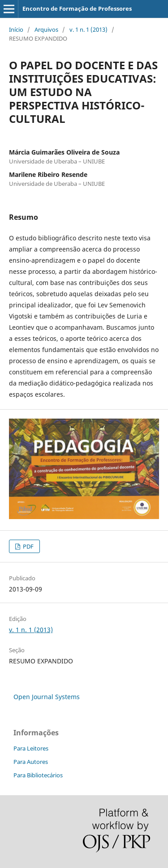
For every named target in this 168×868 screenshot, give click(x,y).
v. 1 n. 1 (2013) (88, 29)
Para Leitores (31, 748)
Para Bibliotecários (38, 775)
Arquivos (46, 29)
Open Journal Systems (47, 697)
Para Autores (31, 762)
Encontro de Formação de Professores (77, 8)
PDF (28, 546)
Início (16, 29)
